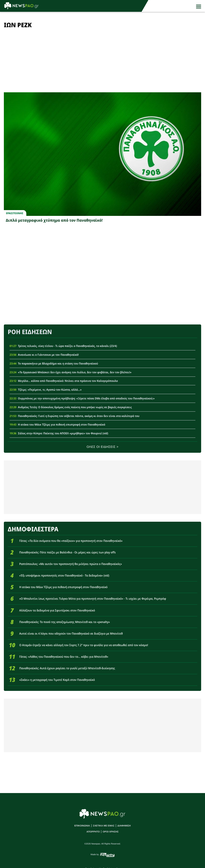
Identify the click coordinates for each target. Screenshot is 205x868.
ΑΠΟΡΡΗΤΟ (93, 832)
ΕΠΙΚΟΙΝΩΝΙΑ (82, 826)
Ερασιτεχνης (15, 213)
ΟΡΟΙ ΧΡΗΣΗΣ (111, 832)
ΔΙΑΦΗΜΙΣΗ (124, 826)
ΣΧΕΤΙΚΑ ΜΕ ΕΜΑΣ (104, 826)
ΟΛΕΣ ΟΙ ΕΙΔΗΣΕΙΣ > (103, 447)
